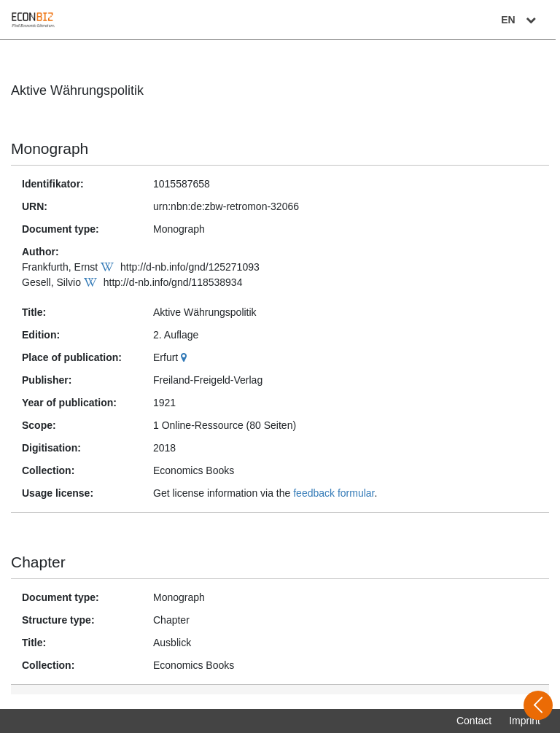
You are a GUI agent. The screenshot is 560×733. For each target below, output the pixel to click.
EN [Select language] (525, 20)
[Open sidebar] (538, 705)
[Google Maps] (186, 357)
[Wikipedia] (109, 267)
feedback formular (334, 493)
